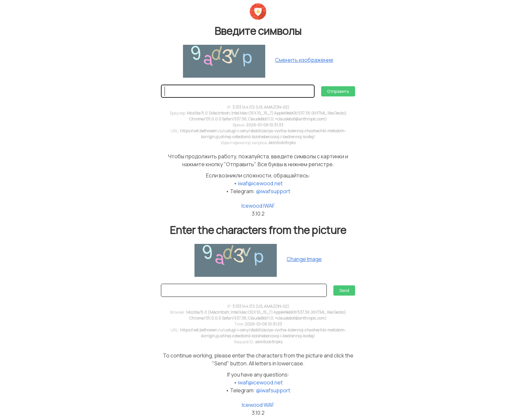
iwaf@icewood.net (260, 183)
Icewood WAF (258, 405)
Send (344, 290)
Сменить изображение (304, 60)
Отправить (338, 91)
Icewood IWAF (258, 206)
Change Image (304, 259)
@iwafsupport (273, 191)
